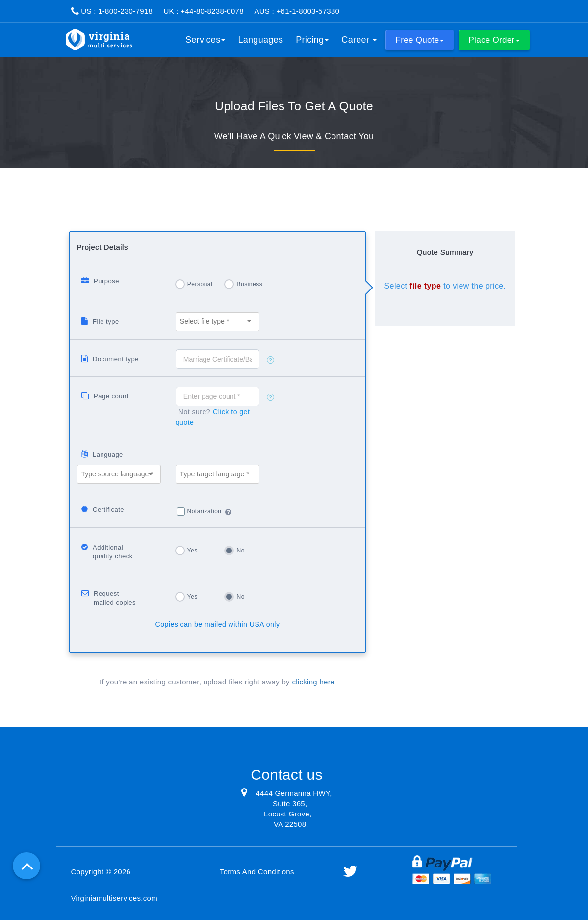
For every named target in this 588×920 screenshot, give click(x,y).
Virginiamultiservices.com (114, 898)
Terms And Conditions (257, 872)
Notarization (205, 511)
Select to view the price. (445, 286)
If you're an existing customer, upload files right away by (217, 682)
